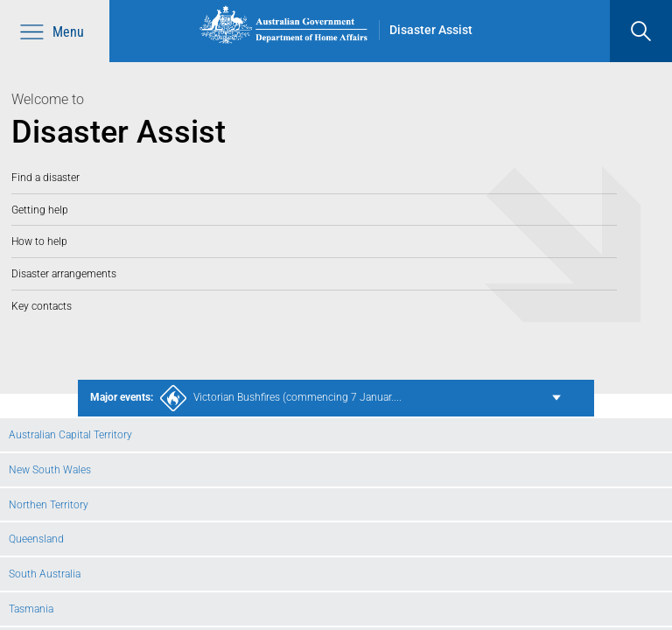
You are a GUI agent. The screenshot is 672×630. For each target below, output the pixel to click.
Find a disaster (45, 177)
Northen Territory (49, 504)
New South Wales (50, 469)
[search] (641, 31)
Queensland (36, 539)
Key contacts (42, 306)
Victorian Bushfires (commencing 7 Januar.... (246, 398)
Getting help (40, 210)
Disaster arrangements (64, 273)
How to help (39, 241)
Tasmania (31, 609)
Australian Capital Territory (70, 434)
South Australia (45, 574)
